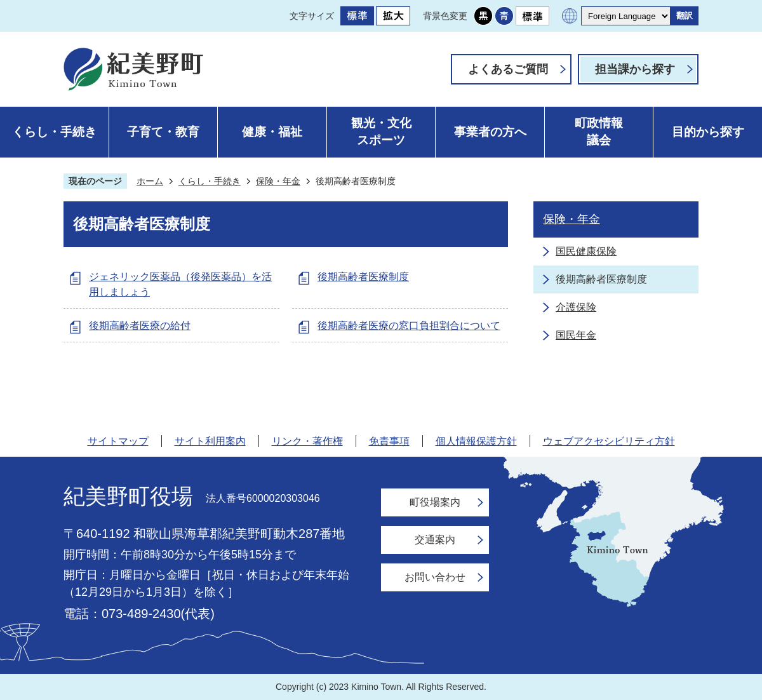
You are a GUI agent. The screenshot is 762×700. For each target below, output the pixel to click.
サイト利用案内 (210, 441)
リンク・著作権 (307, 441)
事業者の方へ (490, 132)
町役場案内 (435, 502)
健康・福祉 (272, 132)
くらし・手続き (54, 132)
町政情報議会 (599, 131)
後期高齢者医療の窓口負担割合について (409, 326)
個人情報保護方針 (476, 441)
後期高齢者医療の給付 (140, 326)
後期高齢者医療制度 (363, 277)
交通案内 (435, 540)
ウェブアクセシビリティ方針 (609, 441)
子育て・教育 (163, 132)
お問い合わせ (435, 577)
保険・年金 (278, 181)
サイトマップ (118, 441)
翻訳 (685, 16)
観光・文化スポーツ (381, 131)
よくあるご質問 (508, 69)
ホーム (150, 181)
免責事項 (389, 441)
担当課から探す (635, 69)
